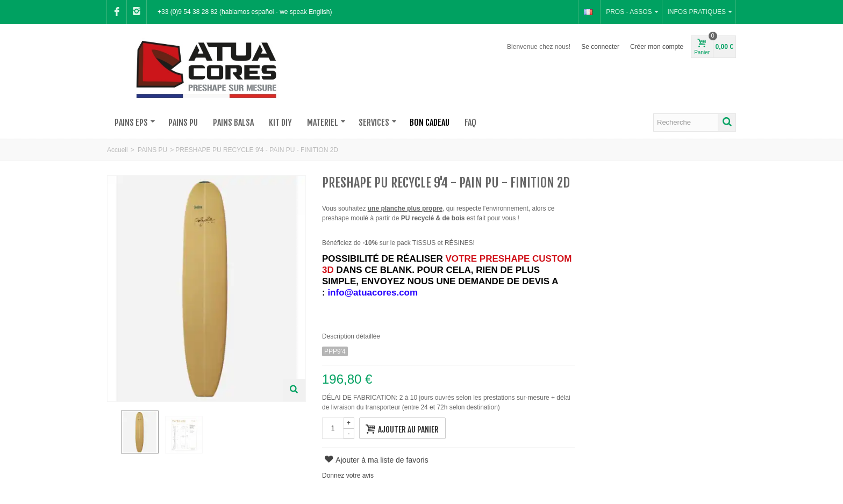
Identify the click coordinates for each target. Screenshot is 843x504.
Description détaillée (351, 336)
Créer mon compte (657, 47)
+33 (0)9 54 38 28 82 (188, 12)
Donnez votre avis (348, 476)
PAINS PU (183, 123)
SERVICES (378, 123)
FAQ (470, 123)
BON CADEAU (430, 123)
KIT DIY (280, 123)
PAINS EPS (135, 123)
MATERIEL (326, 123)
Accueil (117, 150)
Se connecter (600, 47)
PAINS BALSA (233, 123)
